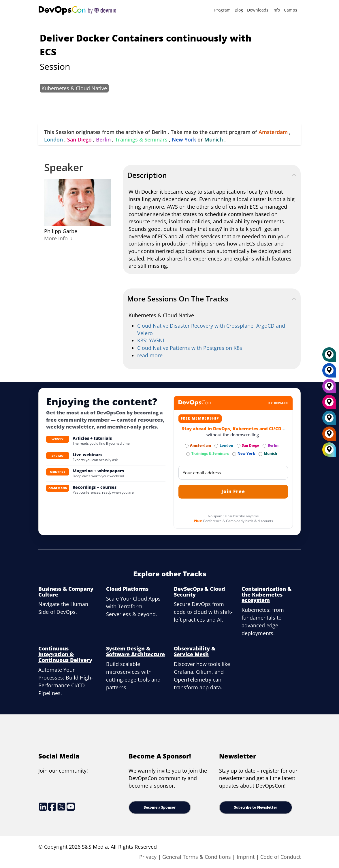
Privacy (148, 857)
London (53, 139)
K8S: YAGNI (151, 340)
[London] (329, 420)
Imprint (246, 857)
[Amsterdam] (329, 436)
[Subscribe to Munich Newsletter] (260, 454)
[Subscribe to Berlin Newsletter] (264, 446)
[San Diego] (329, 404)
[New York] (329, 372)
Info (276, 10)
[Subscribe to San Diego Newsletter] (239, 446)
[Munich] (329, 356)
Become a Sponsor (160, 807)
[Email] (233, 473)
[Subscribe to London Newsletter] (216, 446)
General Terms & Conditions (197, 857)
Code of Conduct (280, 857)
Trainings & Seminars (141, 139)
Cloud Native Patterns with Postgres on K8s (190, 348)
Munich (214, 139)
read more (150, 355)
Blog (239, 10)
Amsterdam (273, 132)
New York (184, 139)
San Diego (79, 139)
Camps (291, 10)
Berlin (103, 139)
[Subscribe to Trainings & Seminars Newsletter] (188, 454)
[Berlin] (329, 388)
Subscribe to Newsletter (256, 807)
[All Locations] (329, 450)
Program (222, 10)
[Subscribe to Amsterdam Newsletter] (187, 446)
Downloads (258, 10)
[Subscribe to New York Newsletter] (234, 454)
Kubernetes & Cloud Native (74, 88)
